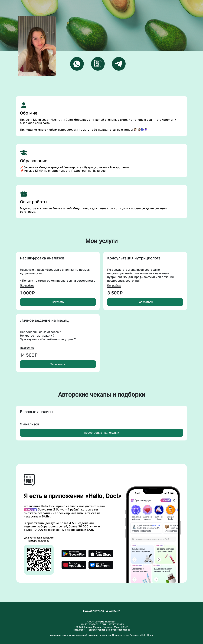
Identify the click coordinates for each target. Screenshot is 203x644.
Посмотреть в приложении (101, 433)
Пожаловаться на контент (102, 611)
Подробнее (27, 285)
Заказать (58, 302)
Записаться (145, 302)
